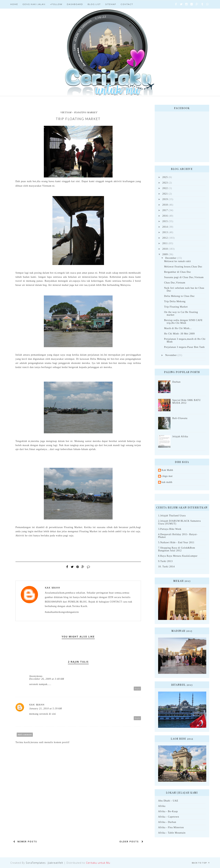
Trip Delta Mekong (175, 301)
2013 (165, 232)
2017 (165, 210)
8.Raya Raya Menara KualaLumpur (178, 556)
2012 (165, 238)
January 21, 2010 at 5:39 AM (46, 709)
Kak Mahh (53, 588)
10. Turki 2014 (166, 567)
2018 (165, 205)
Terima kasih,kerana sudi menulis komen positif (42, 742)
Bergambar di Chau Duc (178, 272)
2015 (165, 221)
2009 (165, 254)
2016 (165, 216)
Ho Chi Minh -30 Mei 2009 (179, 334)
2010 (165, 249)
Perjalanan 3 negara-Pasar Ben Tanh (184, 347)
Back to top (201, 863)
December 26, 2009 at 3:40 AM (47, 679)
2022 (165, 188)
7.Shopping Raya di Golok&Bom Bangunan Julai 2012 (177, 549)
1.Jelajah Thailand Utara (172, 516)
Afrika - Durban (167, 822)
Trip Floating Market (176, 307)
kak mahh (167, 482)
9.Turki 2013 (165, 561)
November (171, 355)
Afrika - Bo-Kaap (168, 811)
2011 (165, 243)
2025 (165, 177)
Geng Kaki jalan (34, 4)
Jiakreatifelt (56, 863)
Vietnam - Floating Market (79, 112)
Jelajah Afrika (180, 436)
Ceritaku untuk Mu (98, 863)
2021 (165, 194)
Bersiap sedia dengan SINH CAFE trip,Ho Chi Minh (183, 322)
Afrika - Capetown (169, 817)
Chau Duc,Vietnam (175, 283)
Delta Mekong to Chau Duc (179, 296)
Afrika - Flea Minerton (171, 827)
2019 (165, 199)
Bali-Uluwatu (180, 418)
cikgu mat (167, 476)
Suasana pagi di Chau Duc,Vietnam (184, 277)
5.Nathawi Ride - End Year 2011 (176, 542)
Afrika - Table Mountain (172, 833)
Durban (177, 382)
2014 (165, 227)
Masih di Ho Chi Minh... (178, 328)
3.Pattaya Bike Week (170, 529)
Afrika (162, 806)
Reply (137, 689)
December (171, 258)
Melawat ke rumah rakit (178, 261)
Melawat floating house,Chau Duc (183, 267)
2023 (165, 183)
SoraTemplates (36, 863)
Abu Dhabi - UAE (168, 801)
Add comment (25, 735)
